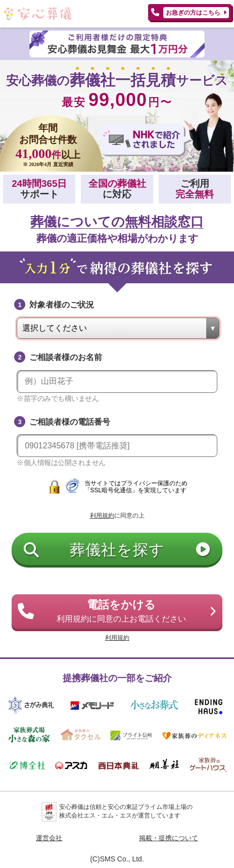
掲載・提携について (169, 838)
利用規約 (102, 516)
